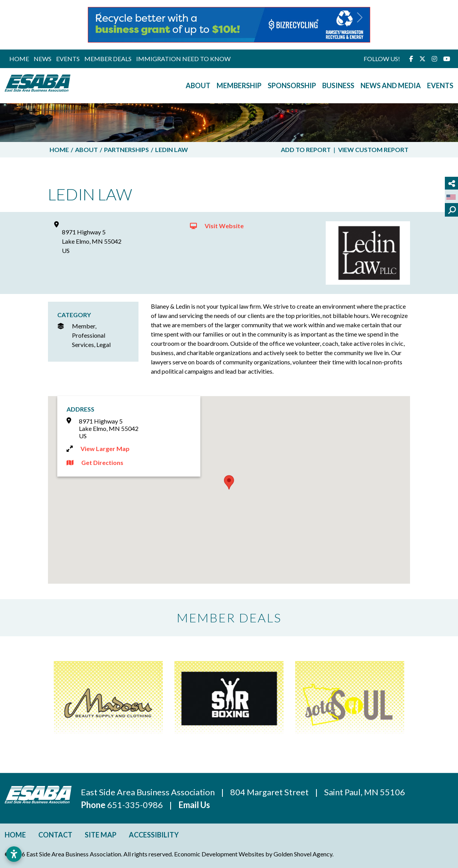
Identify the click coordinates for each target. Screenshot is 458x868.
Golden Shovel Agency (303, 854)
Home (19, 59)
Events (68, 59)
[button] (98, 25)
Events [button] (440, 85)
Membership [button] (239, 85)
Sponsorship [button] (292, 85)
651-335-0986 (136, 805)
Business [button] (338, 85)
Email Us (194, 805)
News (43, 59)
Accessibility (154, 835)
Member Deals (108, 59)
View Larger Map (105, 449)
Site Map (101, 835)
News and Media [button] (391, 85)
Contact (55, 835)
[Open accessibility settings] (14, 854)
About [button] (198, 85)
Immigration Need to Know (183, 59)
